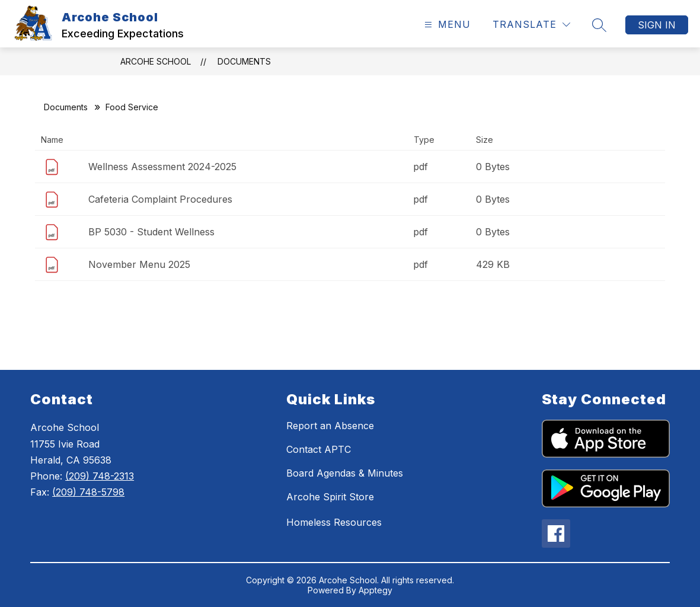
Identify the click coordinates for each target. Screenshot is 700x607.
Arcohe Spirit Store (330, 497)
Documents (244, 61)
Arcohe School (156, 61)
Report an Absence (330, 426)
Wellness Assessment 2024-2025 (162, 167)
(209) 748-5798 (88, 492)
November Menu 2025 (139, 264)
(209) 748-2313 (100, 476)
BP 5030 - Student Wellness (151, 232)
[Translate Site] (531, 25)
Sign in (657, 25)
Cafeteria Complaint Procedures (160, 199)
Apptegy (375, 590)
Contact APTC (319, 449)
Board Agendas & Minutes (345, 473)
